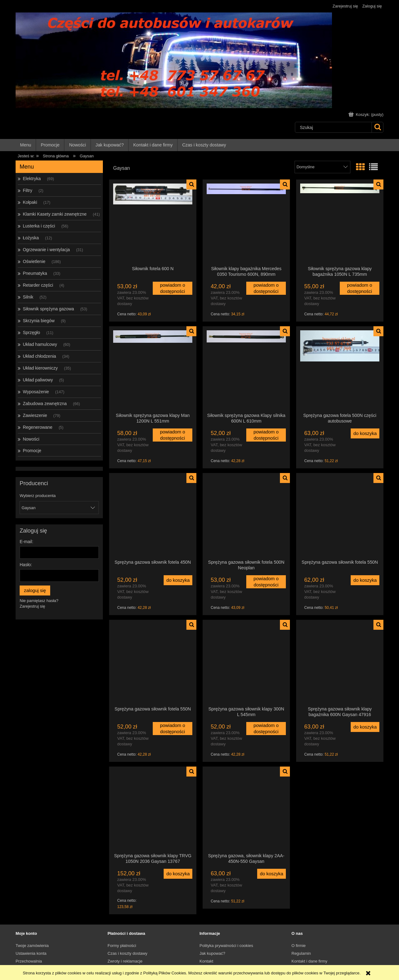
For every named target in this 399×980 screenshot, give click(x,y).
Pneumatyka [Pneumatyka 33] (35, 273)
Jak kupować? (212, 953)
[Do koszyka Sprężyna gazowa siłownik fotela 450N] (178, 580)
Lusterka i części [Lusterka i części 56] (39, 226)
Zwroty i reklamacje (125, 961)
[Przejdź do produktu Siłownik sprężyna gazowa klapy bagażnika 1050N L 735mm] (340, 222)
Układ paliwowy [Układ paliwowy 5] (38, 380)
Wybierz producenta (38, 496)
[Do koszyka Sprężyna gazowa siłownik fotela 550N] (365, 580)
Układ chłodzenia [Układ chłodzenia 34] (39, 356)
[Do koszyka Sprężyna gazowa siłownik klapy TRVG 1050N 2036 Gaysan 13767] (178, 874)
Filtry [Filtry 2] (27, 190)
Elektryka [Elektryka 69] (32, 179)
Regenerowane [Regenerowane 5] (38, 427)
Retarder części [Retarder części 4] (38, 285)
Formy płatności (122, 946)
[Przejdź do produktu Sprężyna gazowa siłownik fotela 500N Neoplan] (246, 516)
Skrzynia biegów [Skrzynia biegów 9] (39, 321)
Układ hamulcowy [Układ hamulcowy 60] (40, 344)
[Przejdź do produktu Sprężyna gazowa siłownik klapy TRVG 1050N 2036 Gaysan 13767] (153, 810)
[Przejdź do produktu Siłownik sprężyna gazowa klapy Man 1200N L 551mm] (153, 369)
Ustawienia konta (31, 953)
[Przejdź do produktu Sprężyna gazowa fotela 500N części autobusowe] (340, 369)
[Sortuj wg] (322, 167)
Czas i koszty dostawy (127, 953)
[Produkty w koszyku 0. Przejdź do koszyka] (367, 115)
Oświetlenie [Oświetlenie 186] (34, 261)
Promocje (32, 451)
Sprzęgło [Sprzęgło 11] (31, 332)
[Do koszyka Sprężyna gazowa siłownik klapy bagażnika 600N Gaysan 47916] (365, 727)
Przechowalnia (29, 961)
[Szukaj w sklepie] (333, 127)
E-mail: (26, 542)
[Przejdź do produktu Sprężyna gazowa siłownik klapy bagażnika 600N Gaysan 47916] (340, 663)
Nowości (31, 439)
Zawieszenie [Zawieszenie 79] (35, 415)
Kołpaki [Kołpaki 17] (30, 202)
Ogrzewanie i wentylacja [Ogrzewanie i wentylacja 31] (46, 250)
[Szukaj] (377, 127)
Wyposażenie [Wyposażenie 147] (36, 392)
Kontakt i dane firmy (309, 961)
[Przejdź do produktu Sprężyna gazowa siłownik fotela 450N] (153, 516)
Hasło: (26, 565)
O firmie (299, 946)
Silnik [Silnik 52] (28, 297)
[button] (191, 184)
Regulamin (301, 953)
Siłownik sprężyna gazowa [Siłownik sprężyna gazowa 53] (48, 309)
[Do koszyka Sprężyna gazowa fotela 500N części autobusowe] (365, 433)
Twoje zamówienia (32, 946)
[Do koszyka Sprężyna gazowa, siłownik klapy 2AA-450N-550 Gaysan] (272, 874)
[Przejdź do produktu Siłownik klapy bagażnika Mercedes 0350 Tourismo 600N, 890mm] (246, 222)
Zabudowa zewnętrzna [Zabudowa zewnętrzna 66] (45, 404)
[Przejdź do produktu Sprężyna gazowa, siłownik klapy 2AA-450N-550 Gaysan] (246, 810)
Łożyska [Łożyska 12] (31, 238)
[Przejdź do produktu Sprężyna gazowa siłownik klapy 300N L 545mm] (246, 663)
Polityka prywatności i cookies (226, 946)
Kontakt (206, 961)
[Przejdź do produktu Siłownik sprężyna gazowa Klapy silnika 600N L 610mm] (246, 369)
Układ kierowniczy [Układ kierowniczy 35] (40, 368)
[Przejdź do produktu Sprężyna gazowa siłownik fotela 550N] (340, 516)
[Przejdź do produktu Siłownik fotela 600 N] (153, 222)
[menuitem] (26, 145)
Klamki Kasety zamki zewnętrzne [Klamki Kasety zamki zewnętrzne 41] (55, 214)
